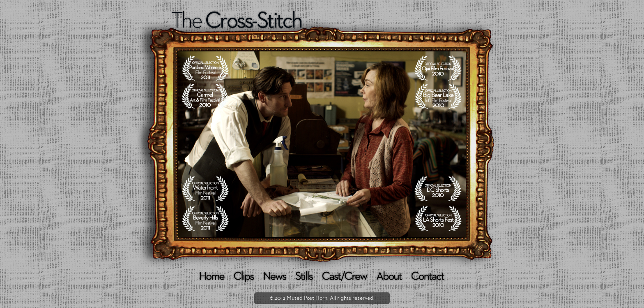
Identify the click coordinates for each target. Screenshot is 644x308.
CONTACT (428, 277)
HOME (212, 277)
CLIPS (244, 277)
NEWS (275, 277)
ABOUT (390, 277)
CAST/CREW (345, 277)
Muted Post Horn (307, 298)
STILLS (305, 277)
